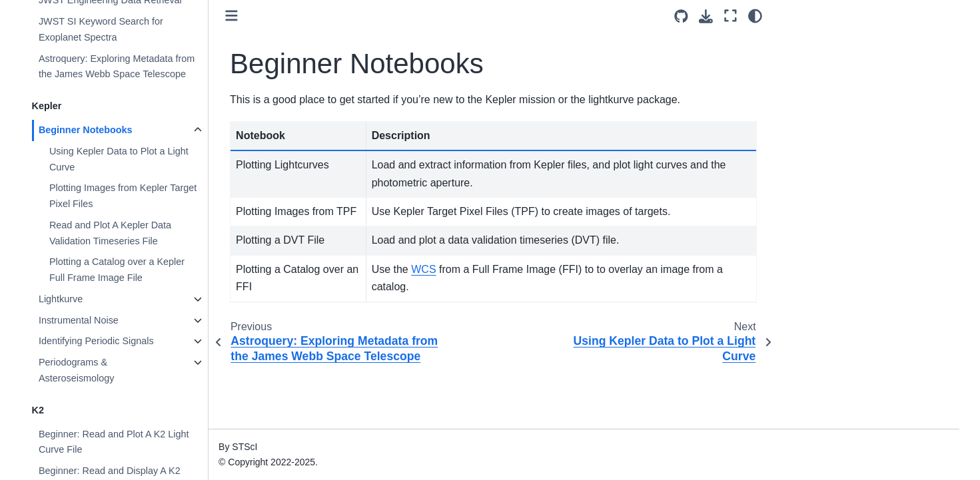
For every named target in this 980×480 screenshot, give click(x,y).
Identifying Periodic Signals (96, 341)
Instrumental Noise (79, 320)
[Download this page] (706, 16)
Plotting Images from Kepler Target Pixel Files (123, 196)
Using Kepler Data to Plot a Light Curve (119, 159)
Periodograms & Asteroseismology (77, 370)
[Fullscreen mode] (731, 16)
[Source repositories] (681, 16)
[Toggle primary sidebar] (232, 16)
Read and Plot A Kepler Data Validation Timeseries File (110, 233)
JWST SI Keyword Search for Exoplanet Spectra (101, 29)
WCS (423, 269)
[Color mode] (755, 16)
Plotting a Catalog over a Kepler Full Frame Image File (117, 270)
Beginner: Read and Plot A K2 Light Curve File (114, 442)
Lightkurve (61, 299)
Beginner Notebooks (86, 130)
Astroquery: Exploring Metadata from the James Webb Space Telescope (117, 67)
